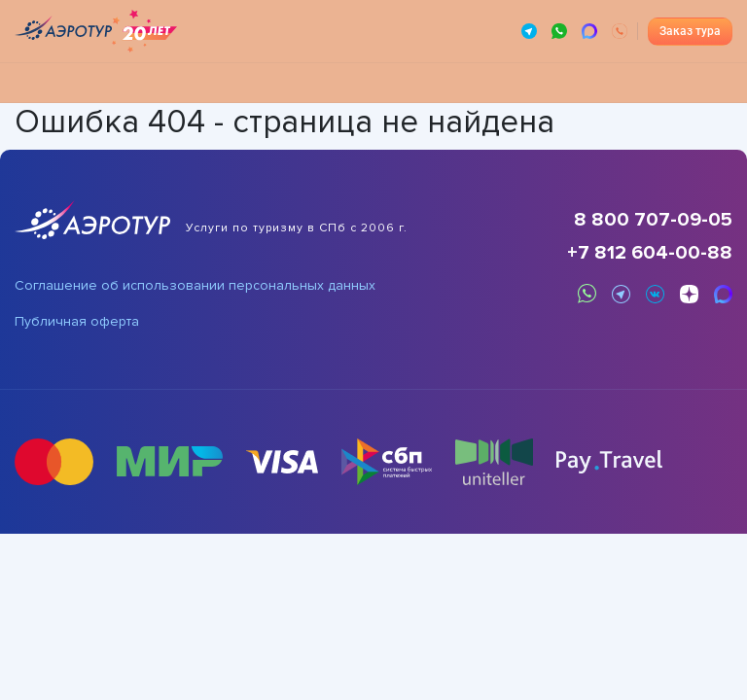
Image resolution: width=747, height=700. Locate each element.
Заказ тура (690, 31)
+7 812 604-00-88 (650, 253)
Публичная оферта (77, 322)
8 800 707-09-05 (653, 220)
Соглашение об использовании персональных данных (195, 286)
